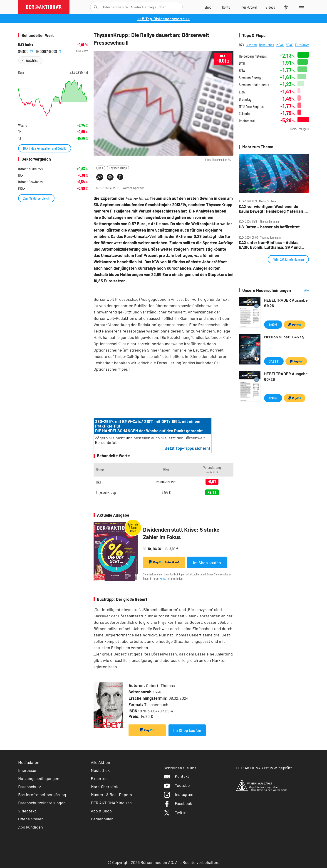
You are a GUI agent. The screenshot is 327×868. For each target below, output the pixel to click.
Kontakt (176, 776)
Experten (99, 778)
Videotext (27, 811)
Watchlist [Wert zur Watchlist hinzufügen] (32, 60)
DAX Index (26, 45)
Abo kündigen (31, 827)
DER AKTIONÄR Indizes (111, 803)
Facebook (178, 803)
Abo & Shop (101, 811)
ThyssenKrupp (118, 168)
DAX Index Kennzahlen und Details (45, 148)
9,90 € (273, 324)
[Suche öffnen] (96, 7)
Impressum (28, 770)
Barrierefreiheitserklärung (42, 795)
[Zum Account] (226, 7)
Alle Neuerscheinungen (301, 290)
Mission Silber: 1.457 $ (284, 337)
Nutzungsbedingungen (39, 778)
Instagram (178, 794)
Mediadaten (29, 762)
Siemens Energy (250, 78)
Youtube (177, 785)
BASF (242, 63)
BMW (242, 70)
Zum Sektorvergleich (36, 198)
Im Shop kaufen (207, 562)
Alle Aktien (100, 762)
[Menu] (301, 7)
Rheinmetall (247, 121)
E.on (242, 92)
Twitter (176, 812)
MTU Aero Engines (251, 106)
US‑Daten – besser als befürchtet (269, 227)
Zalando (244, 114)
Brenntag (245, 99)
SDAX (289, 45)
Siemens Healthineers (254, 85)
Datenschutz (30, 787)
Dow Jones (267, 45)
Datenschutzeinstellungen (42, 803)
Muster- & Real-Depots (111, 795)
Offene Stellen (31, 819)
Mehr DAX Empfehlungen (288, 259)
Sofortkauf (164, 562)
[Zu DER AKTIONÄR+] (249, 7)
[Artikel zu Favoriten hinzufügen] (120, 177)
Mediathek (100, 770)
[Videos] (270, 7)
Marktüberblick (104, 787)
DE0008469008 (49, 51)
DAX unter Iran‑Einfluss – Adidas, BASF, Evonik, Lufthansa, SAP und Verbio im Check (270, 245)
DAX (101, 168)
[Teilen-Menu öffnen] (100, 177)
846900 (25, 51)
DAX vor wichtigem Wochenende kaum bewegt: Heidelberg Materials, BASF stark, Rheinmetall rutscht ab (272, 209)
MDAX (280, 45)
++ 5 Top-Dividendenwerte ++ (163, 19)
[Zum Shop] (208, 7)
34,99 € (274, 361)
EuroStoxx (302, 45)
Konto (163, 578)
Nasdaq (252, 45)
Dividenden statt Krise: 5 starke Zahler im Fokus (181, 533)
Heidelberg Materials (253, 56)
